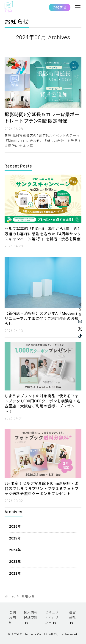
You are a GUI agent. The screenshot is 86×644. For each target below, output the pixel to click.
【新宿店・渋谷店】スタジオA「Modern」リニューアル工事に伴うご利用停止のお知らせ (42, 319)
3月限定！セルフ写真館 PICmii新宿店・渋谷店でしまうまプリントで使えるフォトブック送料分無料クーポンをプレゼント (42, 489)
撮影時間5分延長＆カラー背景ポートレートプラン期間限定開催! (42, 118)
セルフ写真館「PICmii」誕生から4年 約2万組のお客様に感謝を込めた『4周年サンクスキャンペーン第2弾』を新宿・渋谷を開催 (43, 234)
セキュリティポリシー (52, 617)
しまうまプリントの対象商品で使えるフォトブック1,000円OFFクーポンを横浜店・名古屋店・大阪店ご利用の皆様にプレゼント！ (43, 404)
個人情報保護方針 (31, 615)
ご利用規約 (13, 617)
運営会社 (72, 615)
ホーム (10, 596)
